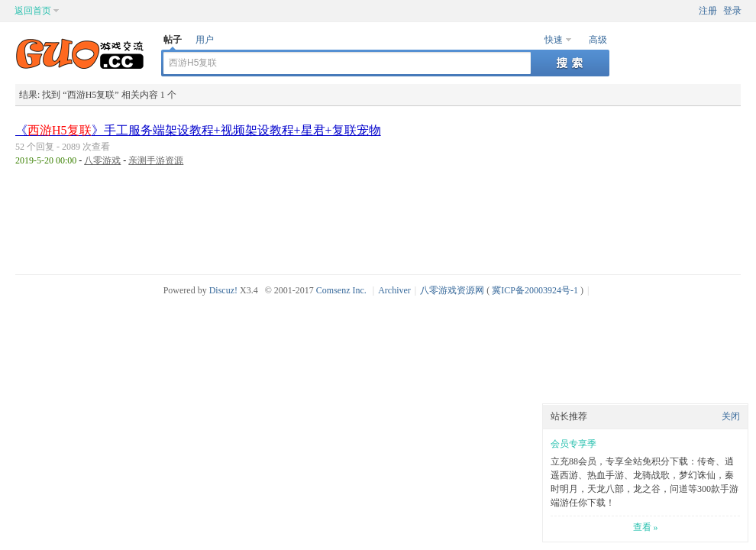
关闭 (731, 416)
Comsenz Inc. (341, 290)
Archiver (394, 290)
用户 (205, 40)
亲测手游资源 (156, 160)
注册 (708, 11)
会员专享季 (573, 444)
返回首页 (33, 11)
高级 (598, 40)
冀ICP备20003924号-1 (535, 290)
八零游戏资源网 (452, 290)
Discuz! (223, 290)
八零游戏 (102, 160)
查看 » (646, 527)
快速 (554, 40)
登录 (732, 11)
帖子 (173, 40)
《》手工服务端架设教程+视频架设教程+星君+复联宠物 (198, 130)
